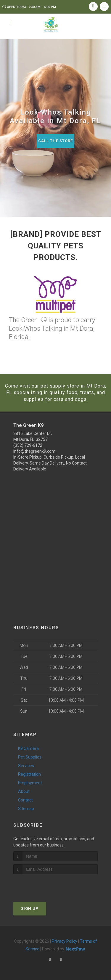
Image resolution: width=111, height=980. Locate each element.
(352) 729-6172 (28, 445)
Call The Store (55, 141)
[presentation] (45, 885)
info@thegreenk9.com (34, 451)
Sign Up (30, 908)
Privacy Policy (65, 941)
